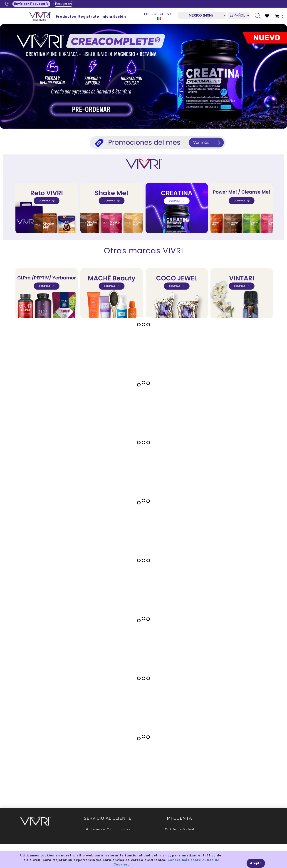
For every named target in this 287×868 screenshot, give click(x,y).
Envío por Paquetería (31, 4)
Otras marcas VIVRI (144, 251)
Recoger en (63, 4)
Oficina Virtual (179, 829)
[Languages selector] (239, 15)
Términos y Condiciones (108, 829)
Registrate (89, 17)
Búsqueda (259, 16)
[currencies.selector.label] (202, 15)
